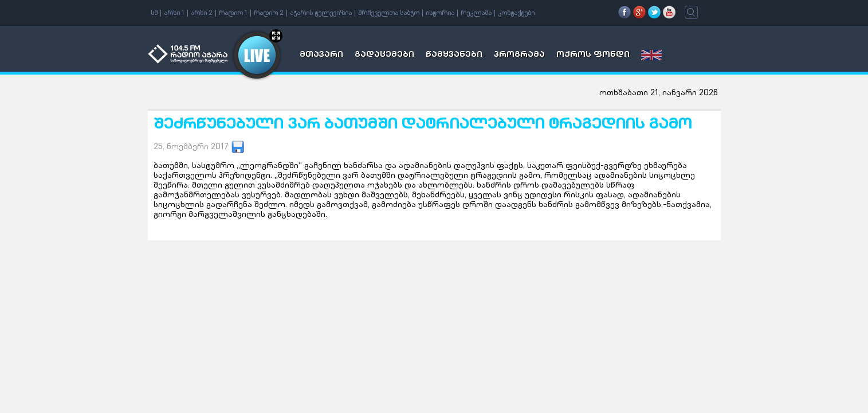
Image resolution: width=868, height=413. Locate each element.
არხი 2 (202, 13)
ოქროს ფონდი (593, 55)
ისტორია (440, 13)
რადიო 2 (269, 13)
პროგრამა (519, 55)
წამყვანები (454, 55)
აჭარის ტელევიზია (321, 13)
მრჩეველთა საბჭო (389, 13)
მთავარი (321, 55)
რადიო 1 (233, 13)
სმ (154, 13)
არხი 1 (174, 13)
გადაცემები (384, 55)
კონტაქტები (516, 13)
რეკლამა (476, 13)
